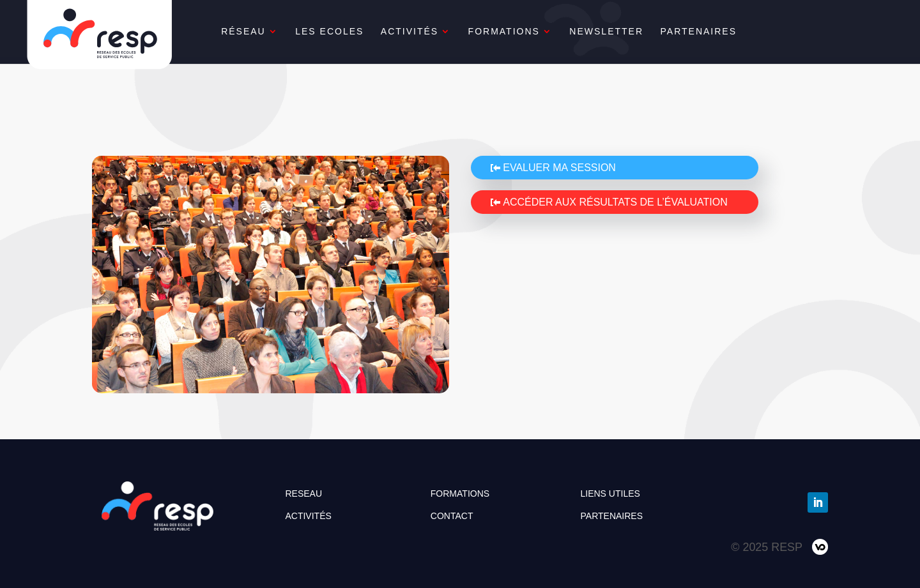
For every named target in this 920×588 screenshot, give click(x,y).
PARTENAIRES (729, 31)
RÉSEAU (273, 31)
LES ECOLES (359, 31)
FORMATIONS (534, 31)
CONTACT (452, 516)
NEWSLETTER (637, 31)
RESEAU (303, 494)
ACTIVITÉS (440, 31)
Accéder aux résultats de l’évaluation (615, 202)
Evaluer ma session (559, 168)
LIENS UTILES (610, 494)
